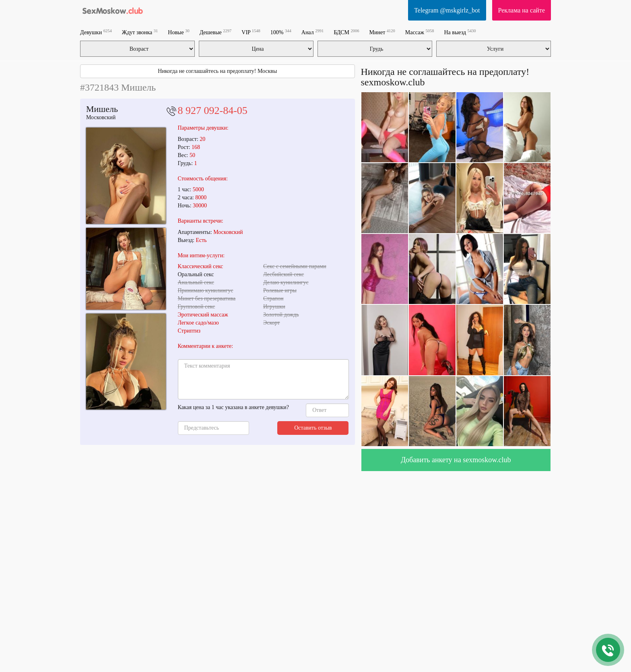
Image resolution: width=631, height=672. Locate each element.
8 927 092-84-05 (213, 111)
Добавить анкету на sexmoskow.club (456, 460)
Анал (312, 32)
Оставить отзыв (313, 428)
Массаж (420, 32)
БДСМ (346, 32)
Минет (382, 32)
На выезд (460, 32)
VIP (251, 32)
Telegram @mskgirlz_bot (447, 10)
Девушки (96, 32)
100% (281, 32)
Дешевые (216, 32)
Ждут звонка (140, 32)
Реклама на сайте (522, 10)
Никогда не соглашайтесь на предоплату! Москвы (217, 71)
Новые (178, 32)
